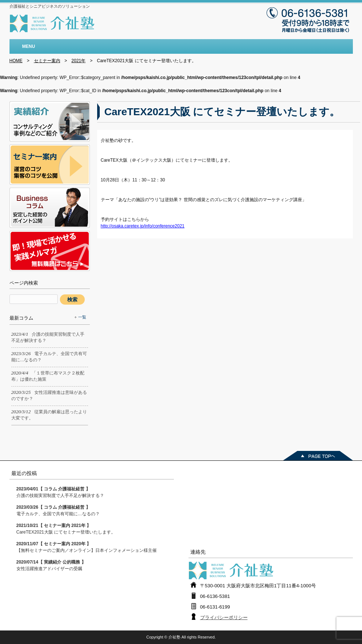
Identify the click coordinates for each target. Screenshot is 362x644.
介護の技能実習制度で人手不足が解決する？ (60, 492)
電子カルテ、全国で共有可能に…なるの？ (58, 511)
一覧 (82, 317)
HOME (16, 61)
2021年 (79, 61)
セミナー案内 (47, 61)
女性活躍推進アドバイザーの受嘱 (51, 565)
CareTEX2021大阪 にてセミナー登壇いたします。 (66, 529)
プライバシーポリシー (224, 617)
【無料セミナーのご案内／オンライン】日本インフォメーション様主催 (87, 547)
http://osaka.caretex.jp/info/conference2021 (143, 226)
